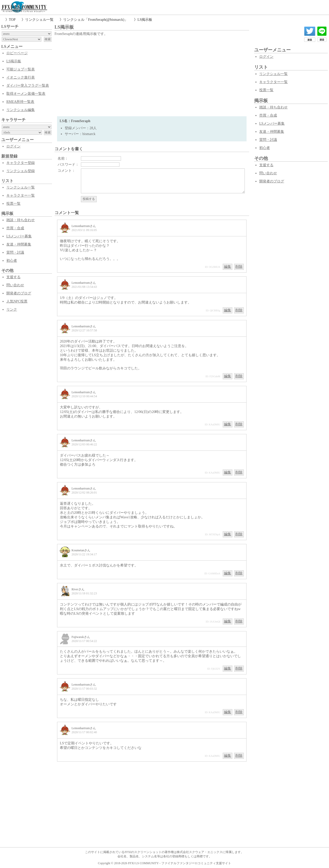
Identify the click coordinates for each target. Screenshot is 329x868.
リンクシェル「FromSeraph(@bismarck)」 (96, 20)
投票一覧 (13, 204)
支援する (13, 277)
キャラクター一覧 (21, 195)
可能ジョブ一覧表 (21, 69)
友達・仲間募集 (19, 244)
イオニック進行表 (21, 77)
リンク (12, 309)
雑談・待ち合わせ (21, 220)
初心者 (12, 261)
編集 (228, 267)
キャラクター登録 (21, 163)
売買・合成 (15, 228)
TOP (12, 20)
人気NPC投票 (17, 301)
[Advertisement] (152, 76)
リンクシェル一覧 (39, 20)
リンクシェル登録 (21, 171)
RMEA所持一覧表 (20, 102)
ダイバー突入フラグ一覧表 (28, 86)
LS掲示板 (145, 20)
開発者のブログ (19, 293)
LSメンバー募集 (19, 236)
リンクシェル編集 (21, 110)
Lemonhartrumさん (84, 226)
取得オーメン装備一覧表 (26, 94)
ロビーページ (17, 53)
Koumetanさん (81, 550)
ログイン (13, 146)
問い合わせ (15, 285)
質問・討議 (15, 252)
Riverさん (78, 589)
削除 (239, 267)
